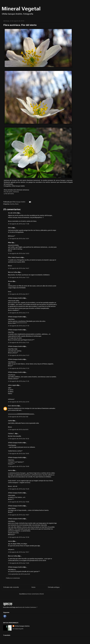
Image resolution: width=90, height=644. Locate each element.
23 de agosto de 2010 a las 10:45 (19, 454)
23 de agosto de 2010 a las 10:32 (19, 439)
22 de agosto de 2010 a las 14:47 (19, 268)
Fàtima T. (11, 434)
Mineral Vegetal (21, 8)
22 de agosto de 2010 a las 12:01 (19, 239)
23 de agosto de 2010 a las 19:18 (19, 537)
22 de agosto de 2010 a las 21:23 (19, 355)
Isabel (10, 421)
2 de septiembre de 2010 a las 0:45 (19, 574)
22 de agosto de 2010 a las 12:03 (19, 253)
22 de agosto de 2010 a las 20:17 (19, 294)
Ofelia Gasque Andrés (15, 298)
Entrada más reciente (11, 587)
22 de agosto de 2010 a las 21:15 (19, 313)
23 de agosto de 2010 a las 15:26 (19, 489)
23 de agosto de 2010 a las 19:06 (19, 502)
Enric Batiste (13, 406)
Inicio (33, 587)
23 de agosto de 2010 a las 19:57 (19, 552)
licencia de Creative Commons (27, 607)
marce (10, 470)
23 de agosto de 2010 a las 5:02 (18, 417)
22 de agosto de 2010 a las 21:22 (19, 342)
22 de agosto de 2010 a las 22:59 (19, 402)
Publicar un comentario (13, 578)
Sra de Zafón (12, 213)
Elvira (10, 228)
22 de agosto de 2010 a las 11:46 (19, 224)
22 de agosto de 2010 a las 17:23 (19, 277)
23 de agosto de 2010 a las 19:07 (19, 515)
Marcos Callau (13, 272)
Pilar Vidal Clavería (14, 257)
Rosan (10, 281)
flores (17, 204)
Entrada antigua (54, 587)
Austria (12, 204)
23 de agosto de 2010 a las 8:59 (18, 430)
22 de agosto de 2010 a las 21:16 (19, 326)
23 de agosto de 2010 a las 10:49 (19, 466)
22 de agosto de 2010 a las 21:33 (19, 368)
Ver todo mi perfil (18, 629)
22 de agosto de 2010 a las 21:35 (19, 381)
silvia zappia (12, 385)
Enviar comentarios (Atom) (36, 594)
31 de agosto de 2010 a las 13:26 (19, 563)
